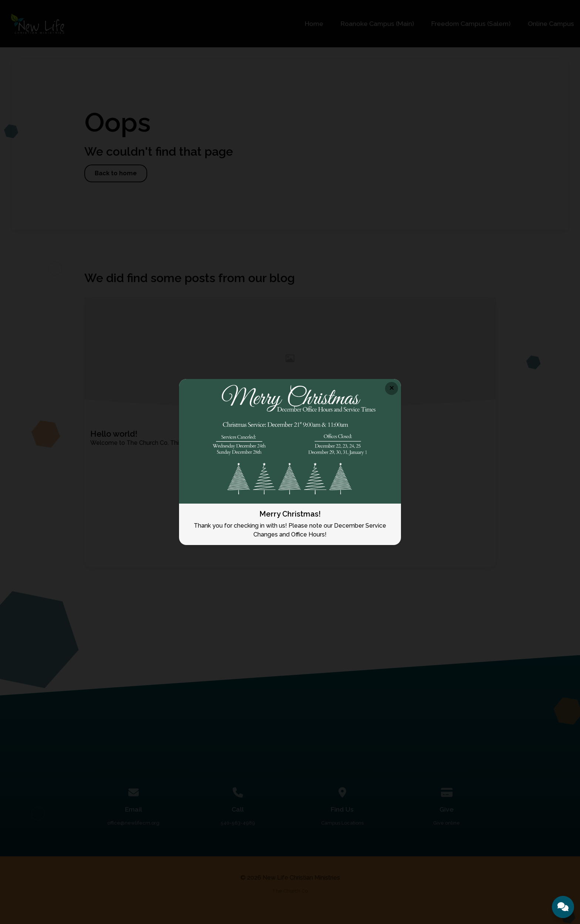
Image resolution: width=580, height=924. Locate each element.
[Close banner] (392, 388)
